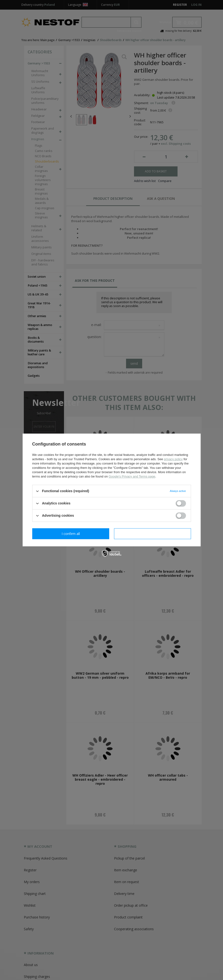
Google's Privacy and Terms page (132, 476)
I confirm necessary (71, 534)
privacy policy (173, 459)
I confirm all (153, 534)
